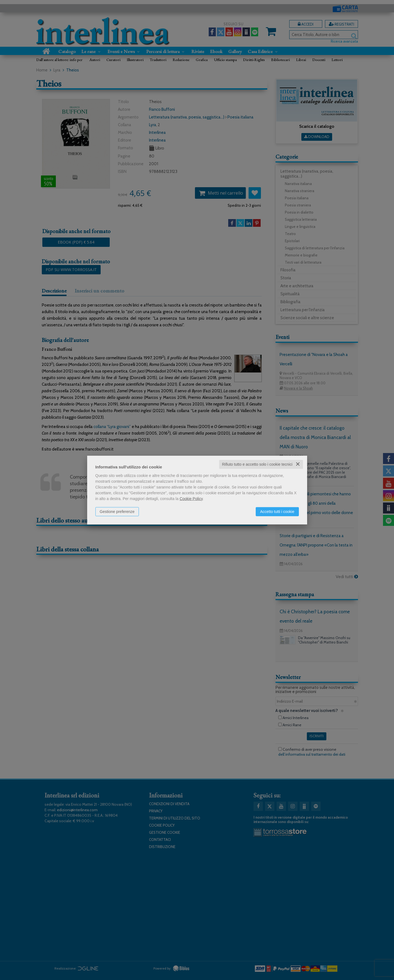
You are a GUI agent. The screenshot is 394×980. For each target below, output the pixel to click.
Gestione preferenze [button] (117, 512)
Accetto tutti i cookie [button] (277, 512)
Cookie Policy (191, 499)
